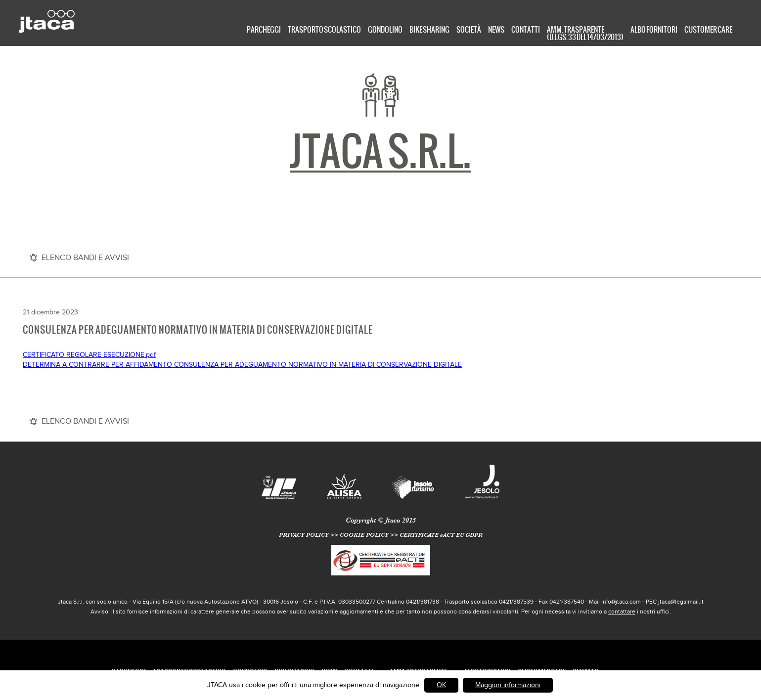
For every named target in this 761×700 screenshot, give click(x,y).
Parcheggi (264, 30)
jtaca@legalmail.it (681, 602)
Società (469, 30)
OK (441, 685)
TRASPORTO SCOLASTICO (324, 30)
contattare (622, 612)
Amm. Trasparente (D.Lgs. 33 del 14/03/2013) (585, 32)
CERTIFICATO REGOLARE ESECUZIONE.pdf (89, 355)
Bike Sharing (429, 30)
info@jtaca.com (621, 602)
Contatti (526, 30)
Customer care (708, 30)
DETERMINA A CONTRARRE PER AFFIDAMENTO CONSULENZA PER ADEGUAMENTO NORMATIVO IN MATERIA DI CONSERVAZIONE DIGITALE (242, 365)
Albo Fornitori (654, 30)
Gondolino (385, 30)
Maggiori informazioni (508, 685)
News (496, 30)
